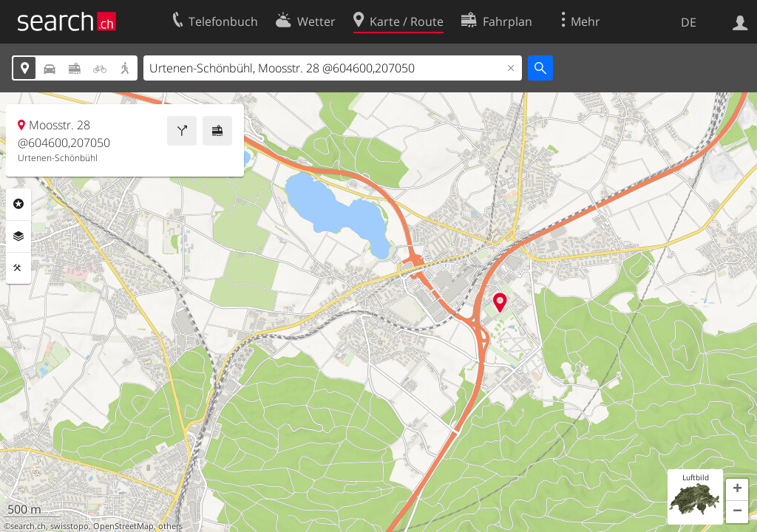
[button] (737, 490)
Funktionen (18, 268)
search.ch (28, 526)
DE (689, 22)
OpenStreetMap (123, 526)
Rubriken (18, 204)
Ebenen (18, 236)
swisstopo (69, 526)
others (170, 526)
